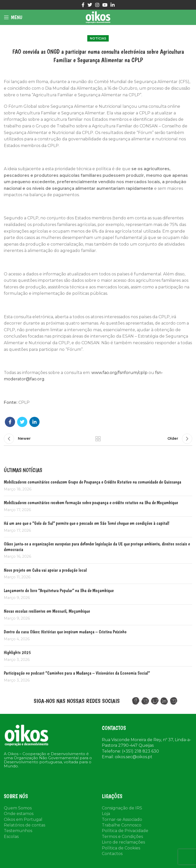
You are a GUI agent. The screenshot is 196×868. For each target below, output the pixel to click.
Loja (106, 814)
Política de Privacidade (125, 831)
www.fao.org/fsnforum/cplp (119, 373)
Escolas (11, 837)
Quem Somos (18, 808)
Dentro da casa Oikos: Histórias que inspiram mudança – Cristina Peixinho (65, 632)
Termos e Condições (122, 837)
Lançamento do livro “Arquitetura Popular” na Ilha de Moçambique (59, 590)
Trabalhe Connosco (122, 825)
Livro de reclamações (123, 842)
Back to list (98, 439)
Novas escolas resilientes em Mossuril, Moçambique (47, 611)
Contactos (112, 854)
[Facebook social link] (83, 5)
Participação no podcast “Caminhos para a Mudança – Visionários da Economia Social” (77, 673)
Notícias (98, 38)
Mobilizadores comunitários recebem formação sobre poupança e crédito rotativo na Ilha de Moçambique (91, 503)
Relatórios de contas (24, 825)
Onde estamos (19, 814)
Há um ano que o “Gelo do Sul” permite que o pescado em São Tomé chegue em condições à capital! (87, 523)
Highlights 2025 (17, 652)
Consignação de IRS (122, 808)
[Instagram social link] (97, 5)
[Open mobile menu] (13, 17)
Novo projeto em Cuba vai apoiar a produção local (45, 570)
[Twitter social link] (90, 5)
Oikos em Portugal (23, 819)
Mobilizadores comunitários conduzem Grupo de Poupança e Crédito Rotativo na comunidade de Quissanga (93, 482)
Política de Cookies (121, 848)
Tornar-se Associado (122, 819)
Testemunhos (18, 831)
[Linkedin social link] (113, 5)
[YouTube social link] (105, 5)
